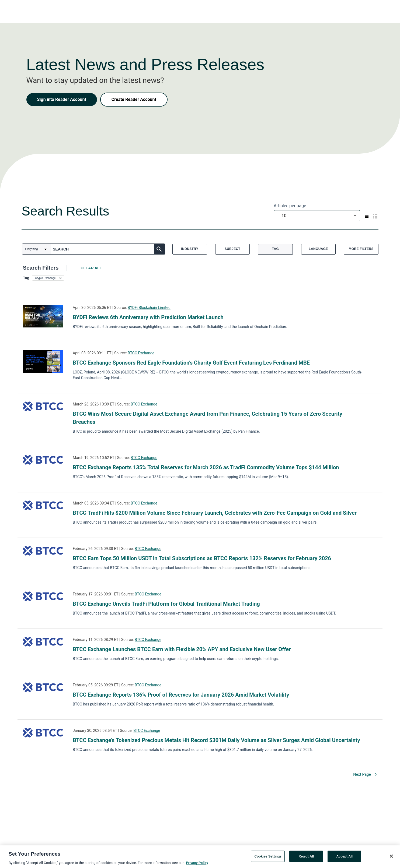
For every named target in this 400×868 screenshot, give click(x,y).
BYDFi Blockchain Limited (149, 308)
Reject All (306, 858)
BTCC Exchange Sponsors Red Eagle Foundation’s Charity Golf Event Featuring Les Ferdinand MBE (191, 363)
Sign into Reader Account (62, 99)
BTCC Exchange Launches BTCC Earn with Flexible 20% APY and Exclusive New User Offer (182, 649)
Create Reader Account (134, 99)
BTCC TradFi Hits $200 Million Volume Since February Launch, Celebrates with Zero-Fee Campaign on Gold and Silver (215, 513)
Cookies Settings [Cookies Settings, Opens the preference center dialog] (268, 858)
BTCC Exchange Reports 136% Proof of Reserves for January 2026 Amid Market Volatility (181, 695)
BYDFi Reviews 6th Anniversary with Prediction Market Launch (148, 317)
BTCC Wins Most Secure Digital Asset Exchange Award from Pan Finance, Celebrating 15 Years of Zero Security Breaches (207, 418)
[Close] (391, 858)
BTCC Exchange (141, 353)
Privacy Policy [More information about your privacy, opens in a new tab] (197, 865)
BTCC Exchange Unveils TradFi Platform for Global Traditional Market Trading (166, 604)
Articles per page (290, 206)
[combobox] (317, 216)
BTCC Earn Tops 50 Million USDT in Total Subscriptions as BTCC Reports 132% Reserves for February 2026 (202, 558)
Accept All (344, 858)
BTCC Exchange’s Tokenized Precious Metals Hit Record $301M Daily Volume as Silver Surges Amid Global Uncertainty (216, 740)
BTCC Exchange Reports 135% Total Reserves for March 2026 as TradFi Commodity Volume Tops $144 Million (206, 467)
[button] (48, 278)
